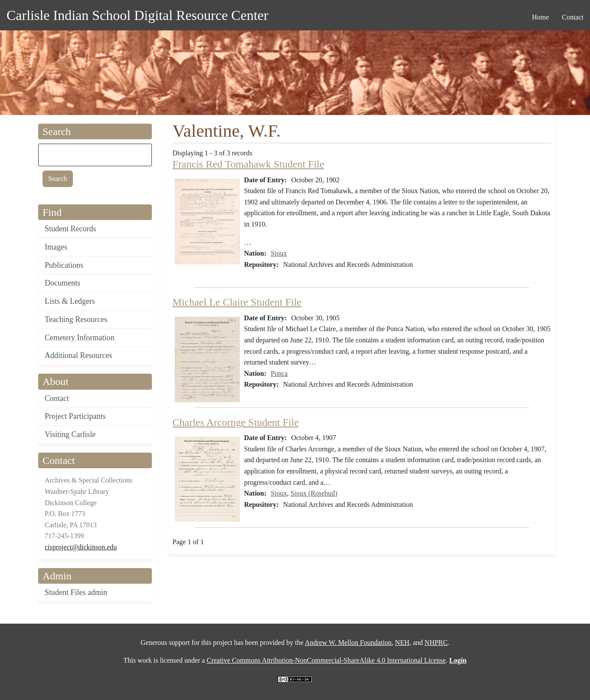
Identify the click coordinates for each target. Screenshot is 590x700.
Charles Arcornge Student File (236, 422)
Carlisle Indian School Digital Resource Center (137, 15)
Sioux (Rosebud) (314, 493)
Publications (64, 265)
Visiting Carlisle (70, 434)
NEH (402, 642)
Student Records (70, 229)
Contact (57, 398)
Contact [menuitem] (573, 17)
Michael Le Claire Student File (237, 302)
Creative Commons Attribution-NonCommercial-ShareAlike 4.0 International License (326, 660)
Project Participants (75, 416)
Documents (62, 283)
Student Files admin (76, 592)
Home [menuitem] (540, 17)
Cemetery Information (79, 338)
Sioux (279, 253)
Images (56, 247)
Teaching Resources (76, 319)
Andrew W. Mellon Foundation (348, 642)
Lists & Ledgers (70, 301)
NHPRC (436, 642)
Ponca (279, 373)
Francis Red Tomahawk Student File (249, 164)
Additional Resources (78, 355)
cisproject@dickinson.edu (81, 547)
